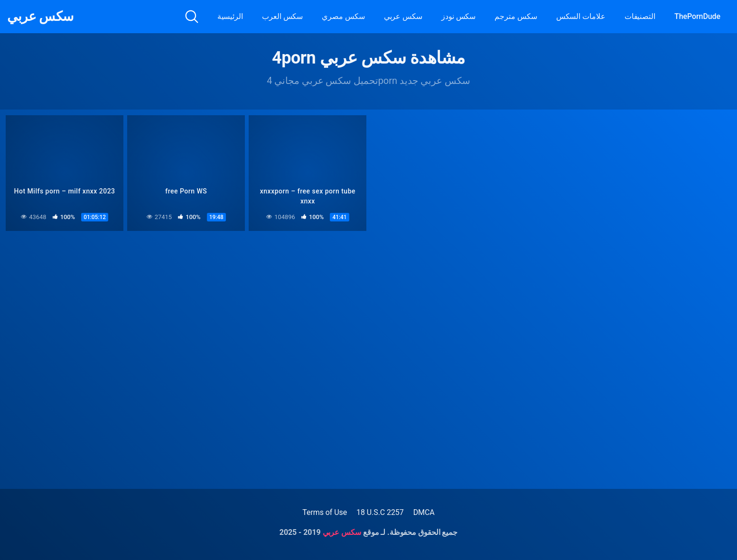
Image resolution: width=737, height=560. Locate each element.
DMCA (424, 512)
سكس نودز (458, 16)
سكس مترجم (516, 16)
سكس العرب (282, 16)
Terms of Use (325, 512)
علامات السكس (581, 16)
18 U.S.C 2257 (380, 512)
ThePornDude (697, 16)
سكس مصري (343, 16)
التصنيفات (640, 16)
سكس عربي (40, 17)
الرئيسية (230, 16)
